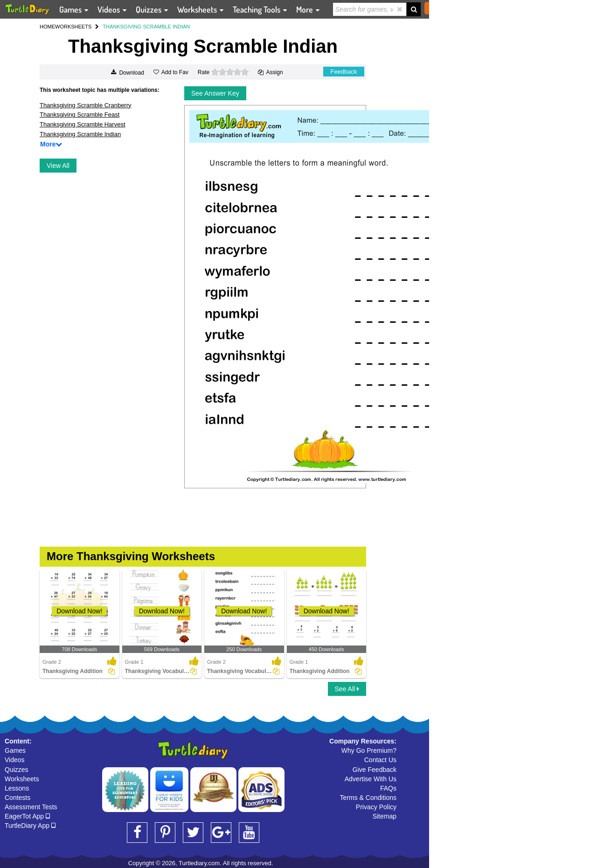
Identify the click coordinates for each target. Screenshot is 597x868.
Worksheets (22, 779)
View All (58, 166)
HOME (47, 27)
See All (347, 689)
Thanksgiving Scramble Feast (80, 115)
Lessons (17, 788)
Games (15, 750)
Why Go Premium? (369, 750)
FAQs (388, 788)
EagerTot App (27, 816)
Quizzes (17, 770)
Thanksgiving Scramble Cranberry (86, 105)
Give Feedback (375, 770)
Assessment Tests (31, 807)
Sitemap (385, 816)
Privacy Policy (376, 807)
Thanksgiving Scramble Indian (80, 134)
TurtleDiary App (30, 826)
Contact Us (380, 760)
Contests (17, 798)
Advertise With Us (371, 779)
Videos (15, 760)
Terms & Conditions (368, 798)
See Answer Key (215, 93)
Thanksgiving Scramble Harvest (83, 124)
